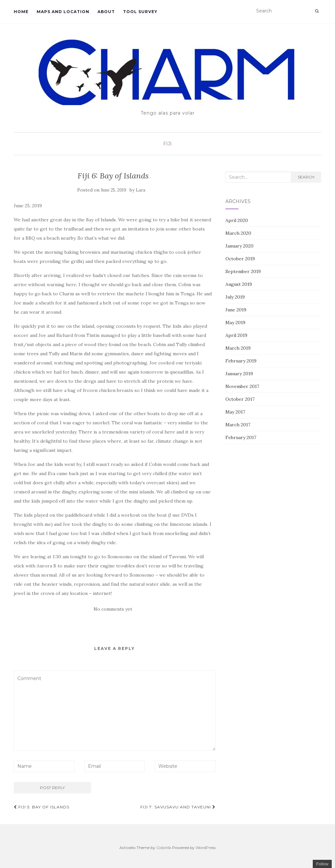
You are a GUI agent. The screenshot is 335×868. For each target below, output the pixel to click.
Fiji (167, 144)
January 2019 (239, 374)
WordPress (206, 848)
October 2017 (240, 399)
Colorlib (164, 848)
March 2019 (238, 348)
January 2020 (239, 246)
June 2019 (236, 310)
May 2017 (235, 412)
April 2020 (237, 220)
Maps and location (63, 12)
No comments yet (113, 609)
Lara (141, 190)
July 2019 (235, 297)
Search (306, 177)
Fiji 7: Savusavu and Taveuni (178, 807)
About (106, 12)
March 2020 (238, 233)
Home (21, 12)
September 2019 (243, 271)
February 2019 (241, 361)
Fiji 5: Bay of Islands (42, 807)
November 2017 (242, 386)
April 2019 (236, 335)
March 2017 (238, 425)
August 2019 (239, 284)
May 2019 (235, 323)
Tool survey (140, 12)
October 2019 (240, 259)
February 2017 (241, 437)
